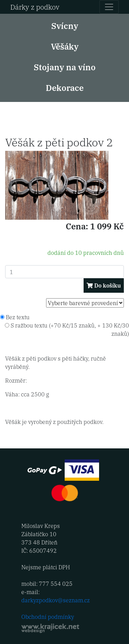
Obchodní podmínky (48, 617)
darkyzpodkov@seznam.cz (56, 600)
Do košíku (104, 285)
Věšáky (65, 46)
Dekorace (65, 87)
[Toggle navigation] (109, 7)
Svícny (65, 25)
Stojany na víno (65, 67)
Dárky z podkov (35, 7)
